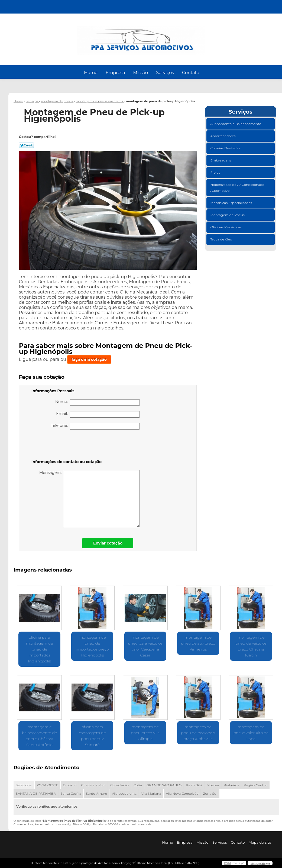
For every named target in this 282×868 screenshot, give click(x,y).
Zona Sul (210, 793)
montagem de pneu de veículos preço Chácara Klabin (251, 646)
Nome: (98, 402)
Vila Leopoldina (124, 793)
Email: (98, 414)
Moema (213, 785)
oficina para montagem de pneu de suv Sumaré (92, 736)
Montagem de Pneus (228, 215)
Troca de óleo (222, 239)
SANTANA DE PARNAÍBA (36, 793)
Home (91, 73)
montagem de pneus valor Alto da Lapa (251, 733)
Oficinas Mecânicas (226, 227)
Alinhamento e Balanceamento (236, 124)
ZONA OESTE (48, 785)
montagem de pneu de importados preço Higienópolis (92, 646)
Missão (140, 73)
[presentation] (66, 445)
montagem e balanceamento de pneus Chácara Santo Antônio (39, 736)
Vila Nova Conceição (182, 793)
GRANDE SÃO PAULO (164, 785)
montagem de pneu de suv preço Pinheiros (198, 643)
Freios (216, 172)
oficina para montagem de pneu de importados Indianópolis (40, 649)
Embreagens (221, 160)
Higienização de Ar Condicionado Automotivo (237, 188)
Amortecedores (223, 136)
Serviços (165, 73)
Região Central (255, 785)
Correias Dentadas (226, 148)
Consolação (120, 785)
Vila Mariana (151, 793)
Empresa (115, 73)
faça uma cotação (89, 359)
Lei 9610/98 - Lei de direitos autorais (127, 824)
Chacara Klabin (93, 785)
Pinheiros (231, 785)
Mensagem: (90, 499)
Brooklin (70, 785)
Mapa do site (260, 842)
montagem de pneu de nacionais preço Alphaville (198, 733)
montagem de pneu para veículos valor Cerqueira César (145, 646)
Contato (191, 73)
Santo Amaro (97, 793)
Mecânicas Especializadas (232, 203)
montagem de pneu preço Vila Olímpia (145, 733)
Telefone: (95, 426)
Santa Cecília (71, 793)
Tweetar (26, 145)
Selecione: (24, 785)
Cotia (138, 785)
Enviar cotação (108, 543)
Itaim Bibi (194, 785)
